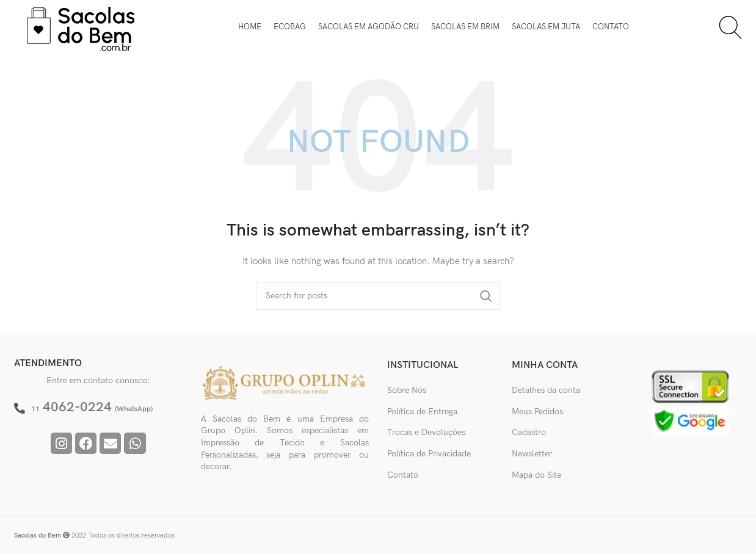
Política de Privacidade (429, 454)
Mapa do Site (536, 475)
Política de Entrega (422, 412)
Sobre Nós (407, 390)
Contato (403, 475)
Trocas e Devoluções (426, 432)
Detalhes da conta (546, 390)
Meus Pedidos (537, 412)
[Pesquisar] (730, 27)
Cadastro (529, 432)
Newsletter (532, 454)
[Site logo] (81, 27)
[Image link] (285, 382)
